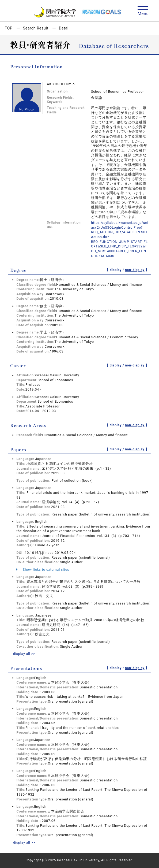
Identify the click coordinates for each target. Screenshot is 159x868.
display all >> (24, 654)
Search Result (36, 28)
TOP (9, 28)
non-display (135, 270)
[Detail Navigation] (143, 11)
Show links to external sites (43, 570)
